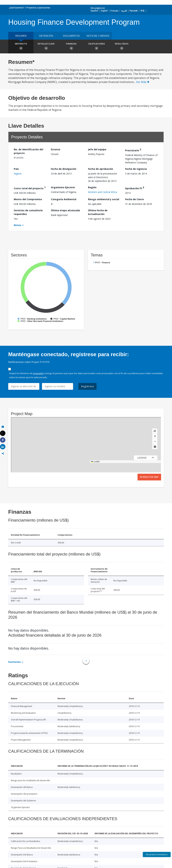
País (16, 169)
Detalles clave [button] (46, 47)
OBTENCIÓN (46, 36)
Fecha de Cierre (134, 199)
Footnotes (14, 662)
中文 (142, 11)
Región (92, 187)
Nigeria (18, 174)
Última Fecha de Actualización (98, 212)
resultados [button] (122, 47)
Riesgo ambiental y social (104, 199)
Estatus (56, 149)
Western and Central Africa (103, 192)
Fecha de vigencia (136, 169)
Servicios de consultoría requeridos (28, 212)
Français (114, 11)
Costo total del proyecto (30, 188)
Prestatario (133, 150)
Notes (17, 225)
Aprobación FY (135, 188)
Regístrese (88, 386)
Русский (134, 11)
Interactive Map (149, 477)
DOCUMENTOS (71, 36)
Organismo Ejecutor (63, 187)
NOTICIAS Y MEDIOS (98, 36)
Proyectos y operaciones (38, 8)
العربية (124, 11)
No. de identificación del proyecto (28, 151)
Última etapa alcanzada (65, 210)
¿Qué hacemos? (17, 8)
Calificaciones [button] (96, 47)
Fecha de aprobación (101, 169)
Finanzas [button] (71, 47)
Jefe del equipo (97, 149)
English (104, 11)
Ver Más (143, 82)
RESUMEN (21, 36)
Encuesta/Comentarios (157, 854)
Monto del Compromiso (28, 199)
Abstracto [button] (21, 47)
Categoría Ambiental (64, 199)
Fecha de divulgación (64, 169)
